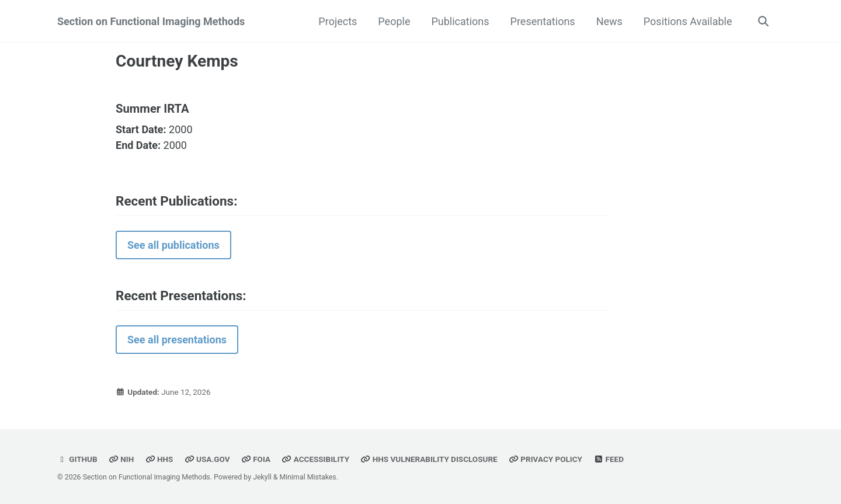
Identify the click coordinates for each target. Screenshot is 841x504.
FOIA (256, 459)
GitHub (77, 459)
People (394, 21)
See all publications (173, 245)
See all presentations (177, 340)
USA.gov (207, 459)
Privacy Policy (545, 459)
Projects (338, 21)
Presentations (543, 21)
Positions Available (688, 21)
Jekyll (262, 477)
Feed (609, 459)
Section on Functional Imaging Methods (151, 21)
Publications (460, 21)
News (609, 21)
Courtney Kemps (177, 61)
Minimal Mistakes (307, 477)
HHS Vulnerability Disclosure (429, 459)
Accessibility (316, 459)
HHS (159, 459)
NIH (121, 459)
